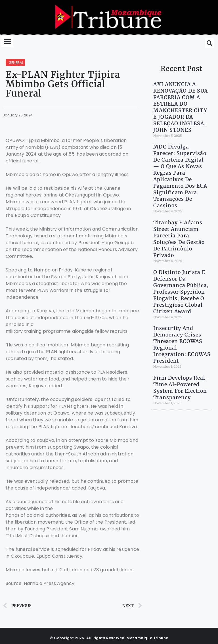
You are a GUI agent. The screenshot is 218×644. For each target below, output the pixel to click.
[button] (7, 41)
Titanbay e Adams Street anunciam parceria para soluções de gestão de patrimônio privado (179, 239)
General (16, 63)
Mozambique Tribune (147, 638)
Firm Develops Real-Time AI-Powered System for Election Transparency (181, 388)
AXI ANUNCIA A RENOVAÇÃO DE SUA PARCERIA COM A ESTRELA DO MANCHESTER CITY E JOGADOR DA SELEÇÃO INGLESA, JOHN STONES (181, 107)
